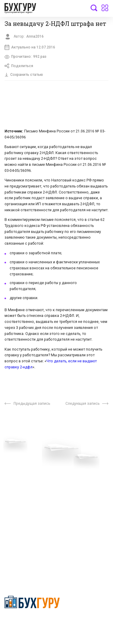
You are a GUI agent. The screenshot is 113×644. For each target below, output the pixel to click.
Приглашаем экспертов (28, 465)
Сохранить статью (24, 75)
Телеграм (14, 474)
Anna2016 (35, 36)
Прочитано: (25, 57)
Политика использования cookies (82, 489)
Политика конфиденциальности (32, 622)
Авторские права (22, 509)
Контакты (14, 483)
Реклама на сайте (22, 500)
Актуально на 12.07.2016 (30, 47)
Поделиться (19, 66)
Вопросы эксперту (23, 455)
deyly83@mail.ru (26, 559)
